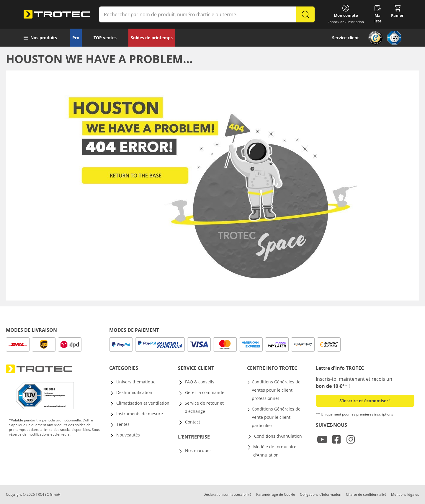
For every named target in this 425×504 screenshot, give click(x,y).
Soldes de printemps (152, 38)
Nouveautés (128, 435)
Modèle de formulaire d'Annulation (275, 451)
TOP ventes (105, 38)
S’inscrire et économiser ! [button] (365, 401)
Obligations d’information (321, 494)
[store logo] (57, 14)
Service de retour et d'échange (204, 407)
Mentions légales (405, 494)
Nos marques (198, 450)
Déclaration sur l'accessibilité (227, 494)
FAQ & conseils (200, 382)
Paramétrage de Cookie (276, 494)
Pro (76, 38)
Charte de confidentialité (366, 494)
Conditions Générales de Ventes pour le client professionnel (276, 390)
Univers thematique (136, 382)
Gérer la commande (205, 392)
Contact (193, 422)
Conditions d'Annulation (278, 436)
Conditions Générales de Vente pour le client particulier (276, 417)
